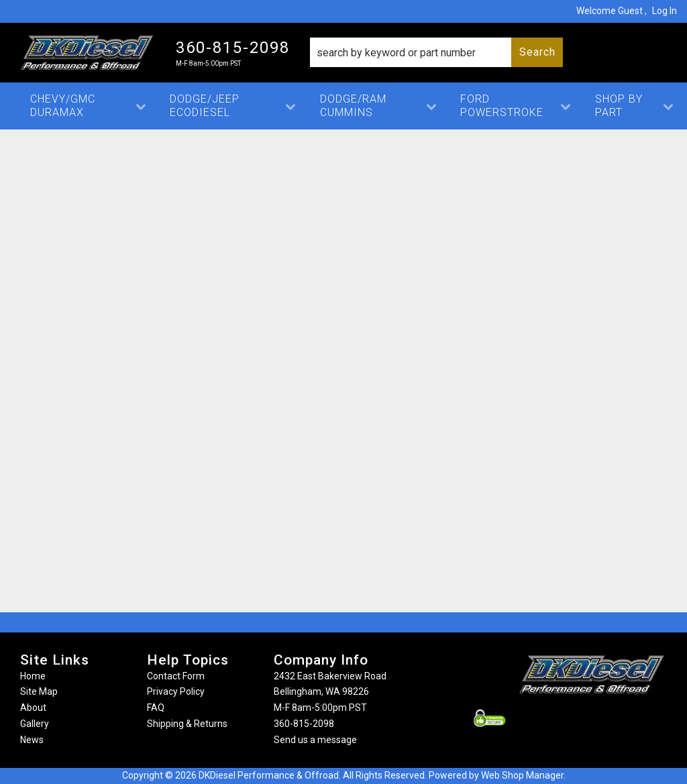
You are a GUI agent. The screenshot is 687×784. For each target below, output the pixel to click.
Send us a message (315, 740)
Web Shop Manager (522, 775)
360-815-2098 (304, 724)
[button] (436, 52)
